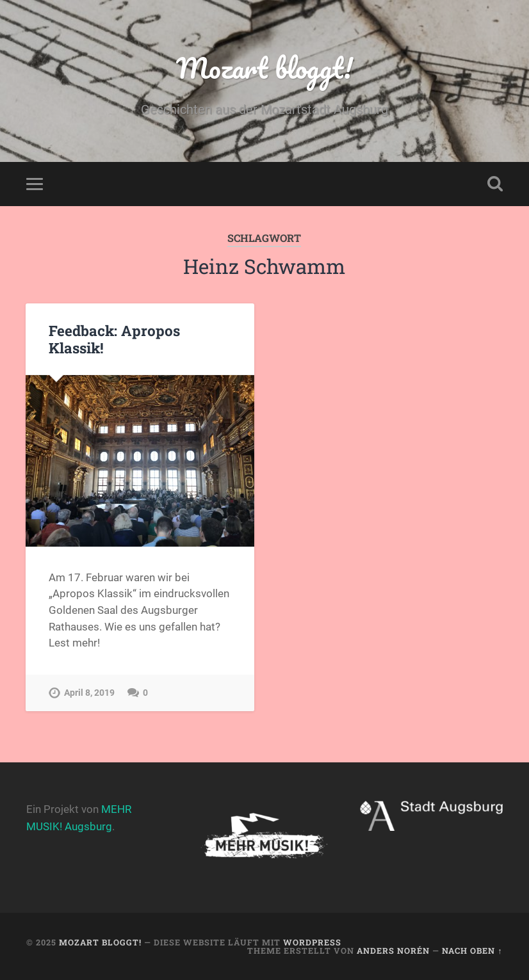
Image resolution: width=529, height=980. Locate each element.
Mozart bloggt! (264, 68)
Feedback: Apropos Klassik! (114, 339)
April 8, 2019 (89, 693)
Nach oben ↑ (472, 951)
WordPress (312, 942)
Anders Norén (393, 951)
